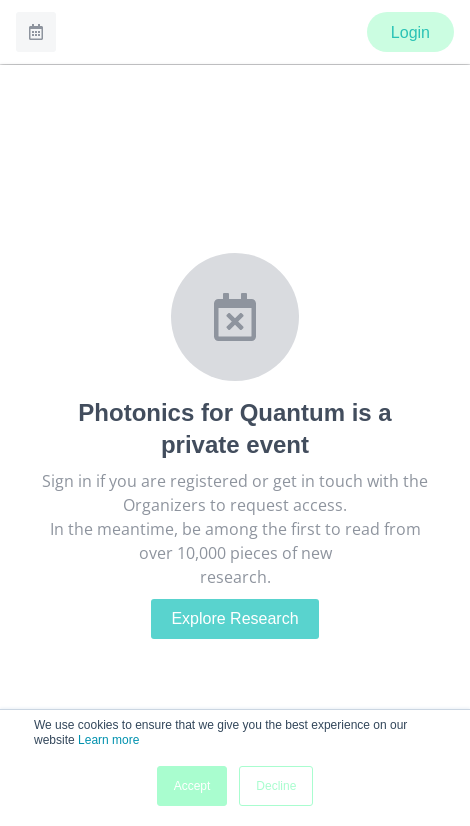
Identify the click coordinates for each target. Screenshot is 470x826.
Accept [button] (192, 786)
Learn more (108, 740)
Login (410, 32)
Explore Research (234, 618)
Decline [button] (276, 786)
